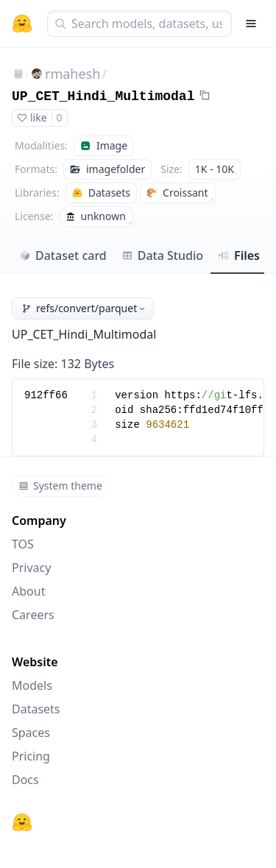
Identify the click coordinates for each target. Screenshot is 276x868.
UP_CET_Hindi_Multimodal (103, 96)
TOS (23, 544)
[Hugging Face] (22, 822)
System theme (60, 486)
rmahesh (72, 74)
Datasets (36, 709)
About (28, 591)
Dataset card (63, 255)
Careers (33, 615)
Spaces (31, 733)
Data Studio (162, 255)
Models (32, 685)
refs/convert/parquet (84, 308)
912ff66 (46, 395)
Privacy (31, 568)
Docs (25, 780)
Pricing (31, 756)
